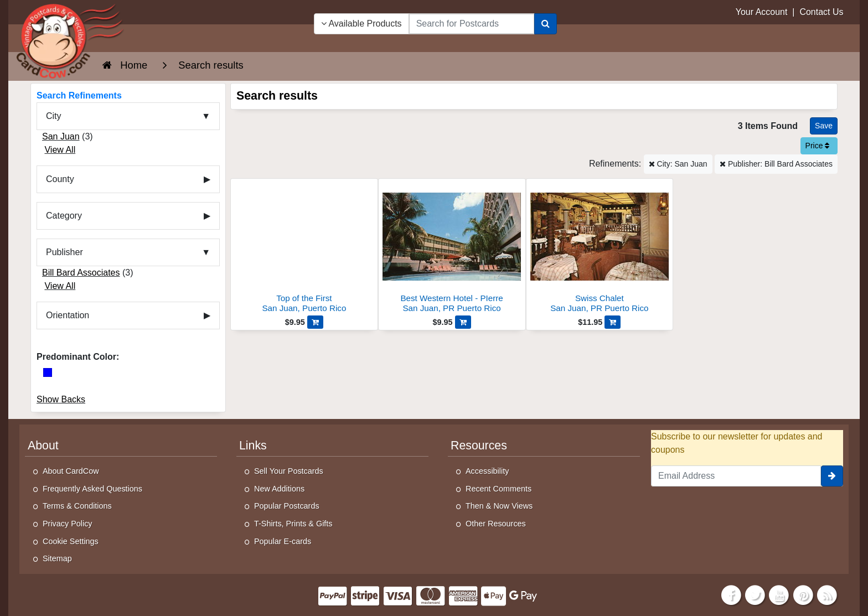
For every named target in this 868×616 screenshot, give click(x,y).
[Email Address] (736, 476)
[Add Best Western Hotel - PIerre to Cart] (463, 322)
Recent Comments (498, 489)
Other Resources (496, 524)
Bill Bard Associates (81, 273)
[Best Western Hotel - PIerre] (452, 249)
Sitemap (57, 558)
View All (60, 150)
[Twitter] (755, 594)
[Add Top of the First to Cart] (315, 322)
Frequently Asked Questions (92, 489)
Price (818, 146)
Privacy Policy (68, 524)
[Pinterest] (803, 594)
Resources (479, 446)
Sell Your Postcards (289, 471)
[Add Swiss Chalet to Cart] (613, 322)
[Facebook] (731, 594)
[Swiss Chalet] (600, 249)
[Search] (546, 24)
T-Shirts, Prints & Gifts (293, 524)
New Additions (279, 489)
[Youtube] (779, 594)
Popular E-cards (283, 541)
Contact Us (821, 12)
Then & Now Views (499, 506)
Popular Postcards (287, 506)
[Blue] (48, 372)
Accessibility (487, 471)
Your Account (762, 12)
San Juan (61, 136)
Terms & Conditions (77, 506)
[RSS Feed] (827, 594)
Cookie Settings (71, 541)
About (43, 446)
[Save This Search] (824, 126)
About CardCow (71, 471)
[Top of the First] (304, 249)
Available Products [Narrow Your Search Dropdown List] (361, 24)
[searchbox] (472, 24)
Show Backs (61, 399)
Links (253, 446)
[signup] (832, 476)
